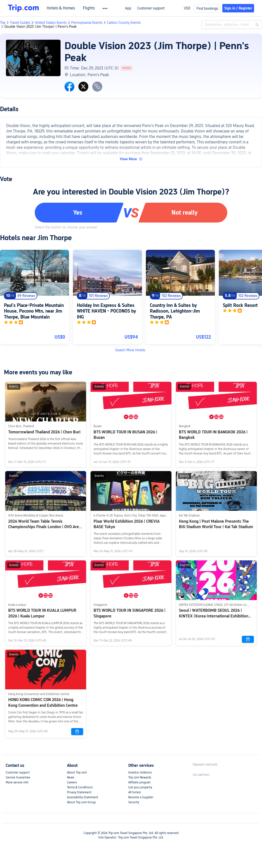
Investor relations (140, 772)
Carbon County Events (124, 23)
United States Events (51, 23)
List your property (140, 787)
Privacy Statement (79, 792)
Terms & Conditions (80, 787)
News (71, 777)
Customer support (151, 8)
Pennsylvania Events (87, 23)
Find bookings (207, 8)
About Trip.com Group (81, 802)
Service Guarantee (18, 777)
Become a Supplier (141, 797)
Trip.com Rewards (140, 777)
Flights (89, 8)
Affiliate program (139, 782)
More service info (17, 782)
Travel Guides (20, 23)
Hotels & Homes (61, 8)
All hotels (134, 792)
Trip (3, 23)
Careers (72, 782)
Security (134, 802)
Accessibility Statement (83, 797)
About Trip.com (77, 772)
